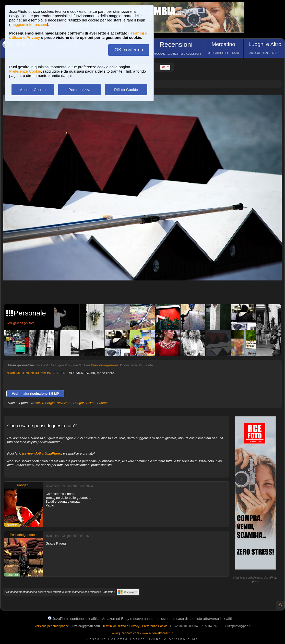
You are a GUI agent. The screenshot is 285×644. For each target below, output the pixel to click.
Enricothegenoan (104, 365)
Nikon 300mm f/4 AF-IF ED (45, 373)
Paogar (79, 403)
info (255, 581)
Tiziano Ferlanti (97, 403)
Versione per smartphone (52, 626)
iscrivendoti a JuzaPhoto (42, 453)
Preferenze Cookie (25, 71)
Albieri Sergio (45, 403)
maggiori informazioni (29, 24)
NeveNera (64, 403)
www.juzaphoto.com (126, 633)
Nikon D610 (15, 373)
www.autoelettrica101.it (157, 633)
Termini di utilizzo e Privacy (121, 626)
